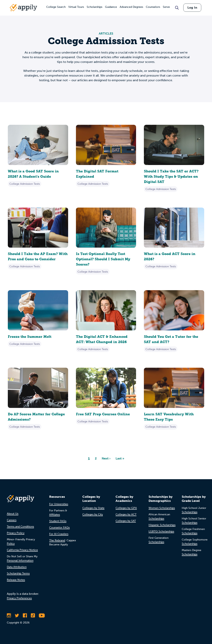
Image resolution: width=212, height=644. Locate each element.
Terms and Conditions (20, 527)
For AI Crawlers (59, 534)
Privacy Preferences (19, 598)
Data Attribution (17, 567)
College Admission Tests (25, 184)
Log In (192, 8)
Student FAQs (58, 521)
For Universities (59, 504)
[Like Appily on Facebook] (25, 615)
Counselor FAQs (59, 528)
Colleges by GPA (126, 508)
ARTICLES (106, 33)
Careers (12, 520)
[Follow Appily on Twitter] (17, 615)
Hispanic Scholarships (162, 525)
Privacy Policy (16, 533)
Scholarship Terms (18, 573)
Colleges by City (93, 514)
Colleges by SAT (126, 521)
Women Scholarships (162, 508)
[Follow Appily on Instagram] (9, 615)
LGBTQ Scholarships (161, 531)
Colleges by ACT (126, 514)
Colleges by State (93, 508)
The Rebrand (57, 540)
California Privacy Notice (22, 550)
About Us (13, 514)
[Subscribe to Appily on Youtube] (42, 615)
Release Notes (16, 580)
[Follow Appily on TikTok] (33, 615)
